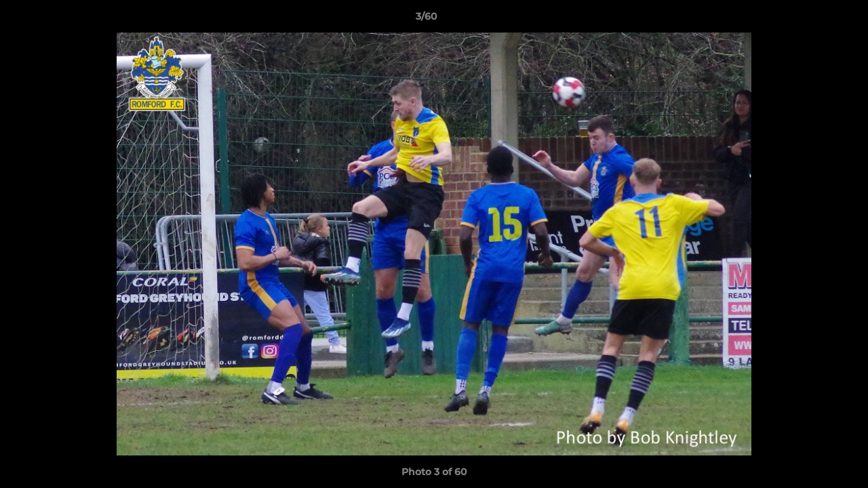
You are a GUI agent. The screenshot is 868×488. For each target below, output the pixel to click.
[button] (811, 20)
